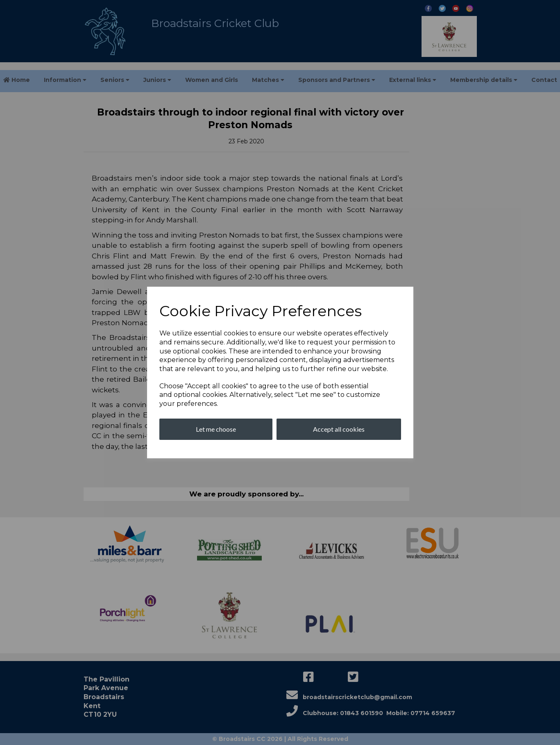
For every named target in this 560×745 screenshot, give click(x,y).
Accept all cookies (339, 429)
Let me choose (216, 429)
